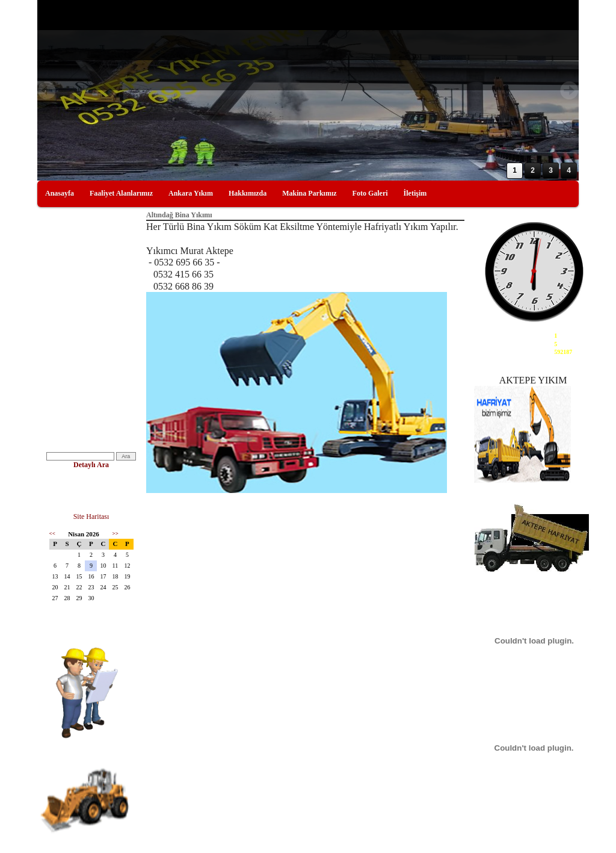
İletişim (415, 193)
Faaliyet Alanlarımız (121, 193)
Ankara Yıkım (191, 193)
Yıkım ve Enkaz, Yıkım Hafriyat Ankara (91, 239)
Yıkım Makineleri (72, 314)
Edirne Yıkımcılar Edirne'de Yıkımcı (85, 390)
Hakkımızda (248, 193)
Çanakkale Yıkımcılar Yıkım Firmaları (86, 415)
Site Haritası (91, 516)
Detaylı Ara (91, 465)
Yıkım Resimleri (70, 299)
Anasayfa (60, 193)
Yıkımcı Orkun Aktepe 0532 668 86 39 (90, 491)
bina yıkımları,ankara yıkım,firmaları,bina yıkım (83, 365)
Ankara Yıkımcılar (73, 435)
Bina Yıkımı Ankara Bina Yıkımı (91, 345)
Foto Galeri (370, 193)
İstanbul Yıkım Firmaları (82, 330)
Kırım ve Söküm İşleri (77, 259)
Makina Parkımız (309, 193)
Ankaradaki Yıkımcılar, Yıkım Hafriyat (88, 279)
